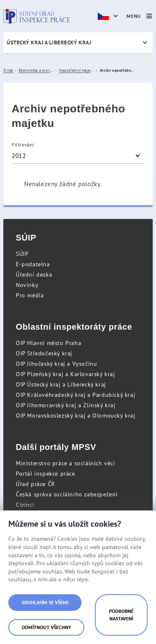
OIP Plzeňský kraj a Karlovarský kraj (66, 374)
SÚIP (22, 254)
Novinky (27, 285)
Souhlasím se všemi (45, 602)
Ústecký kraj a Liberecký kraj (49, 43)
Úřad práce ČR (35, 484)
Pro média (30, 295)
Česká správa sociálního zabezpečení (67, 494)
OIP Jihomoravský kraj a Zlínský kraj (66, 405)
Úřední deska (34, 275)
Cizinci (25, 505)
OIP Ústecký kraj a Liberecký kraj (61, 384)
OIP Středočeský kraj (44, 353)
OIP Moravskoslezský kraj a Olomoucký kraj (76, 416)
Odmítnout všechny (46, 627)
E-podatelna (33, 264)
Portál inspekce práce (46, 474)
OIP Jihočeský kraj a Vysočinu (56, 364)
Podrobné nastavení (121, 615)
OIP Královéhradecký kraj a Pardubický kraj (76, 395)
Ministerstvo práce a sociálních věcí (66, 463)
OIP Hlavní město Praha (48, 343)
